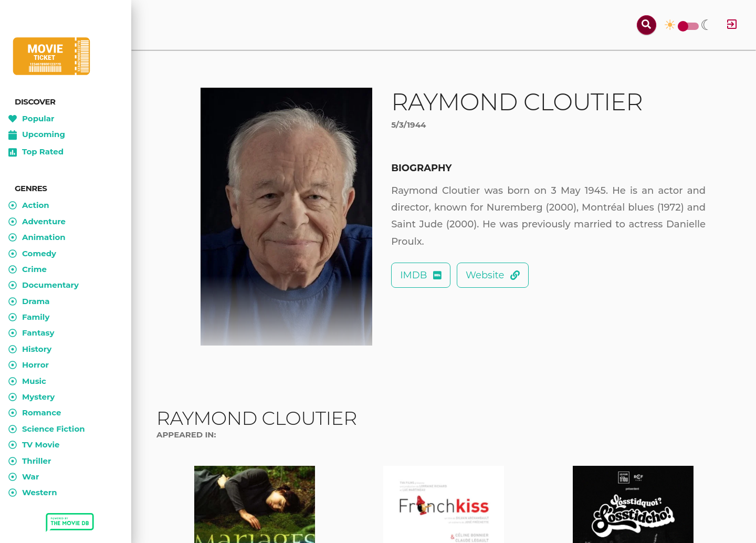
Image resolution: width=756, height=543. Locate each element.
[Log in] (732, 25)
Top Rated (36, 152)
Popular (31, 119)
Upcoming (37, 135)
